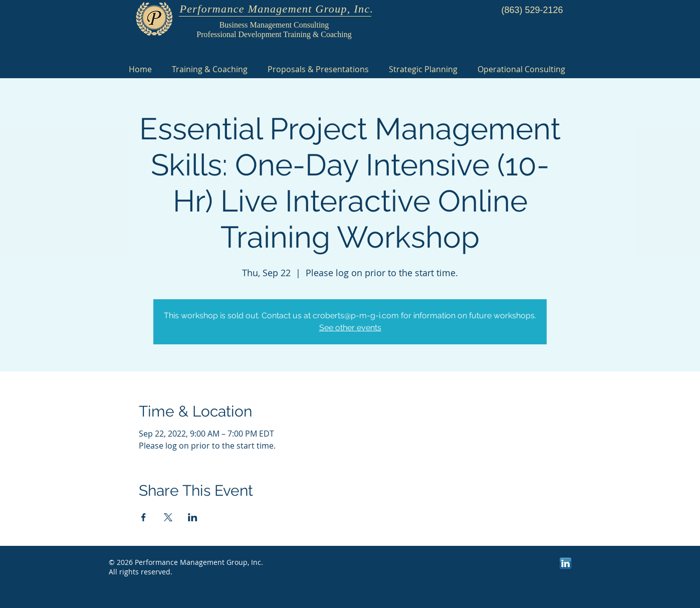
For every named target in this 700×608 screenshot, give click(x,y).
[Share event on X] (168, 517)
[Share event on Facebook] (144, 517)
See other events (350, 328)
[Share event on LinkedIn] (193, 517)
